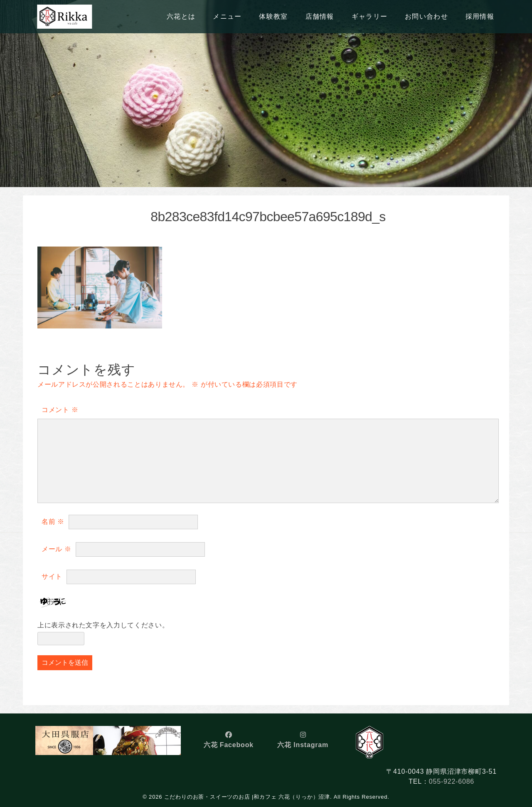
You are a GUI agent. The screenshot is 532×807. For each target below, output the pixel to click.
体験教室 (273, 16)
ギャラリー (369, 16)
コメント (60, 410)
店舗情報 (320, 16)
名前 (53, 522)
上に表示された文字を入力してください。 (103, 625)
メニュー (227, 16)
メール (57, 549)
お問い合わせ (426, 16)
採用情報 (480, 16)
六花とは (181, 16)
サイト (52, 576)
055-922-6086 (452, 781)
